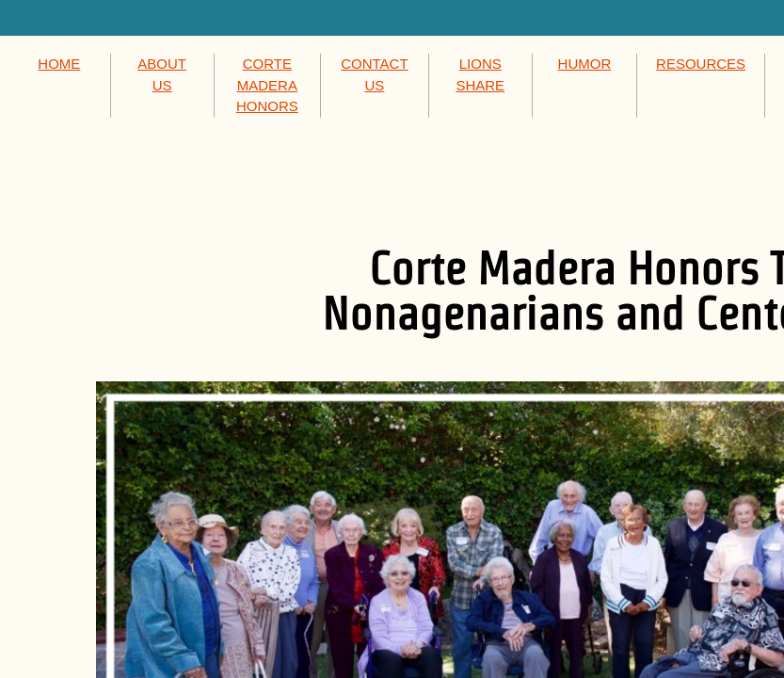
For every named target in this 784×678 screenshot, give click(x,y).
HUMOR (585, 64)
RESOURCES (701, 64)
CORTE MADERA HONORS (267, 85)
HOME (59, 64)
